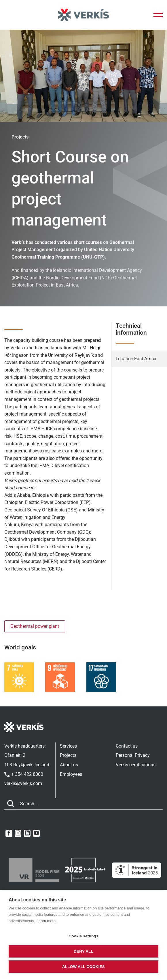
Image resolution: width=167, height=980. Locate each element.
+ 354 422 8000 (24, 774)
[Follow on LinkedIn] (27, 833)
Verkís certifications (136, 765)
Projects (68, 755)
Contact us (127, 746)
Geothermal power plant (35, 626)
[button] (158, 15)
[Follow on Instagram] (18, 833)
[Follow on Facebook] (9, 833)
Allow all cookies (83, 967)
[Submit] (11, 804)
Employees (71, 774)
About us (69, 765)
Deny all (83, 951)
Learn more (46, 921)
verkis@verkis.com (23, 783)
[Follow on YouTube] (36, 833)
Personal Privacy (133, 755)
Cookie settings (83, 936)
